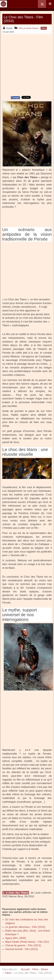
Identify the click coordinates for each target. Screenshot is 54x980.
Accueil (25, 969)
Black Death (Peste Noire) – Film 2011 (27, 942)
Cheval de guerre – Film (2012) (23, 945)
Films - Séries (40, 969)
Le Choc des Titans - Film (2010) (23, 19)
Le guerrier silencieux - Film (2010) (25, 927)
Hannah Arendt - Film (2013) (22, 949)
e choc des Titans (17, 893)
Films (8, 973)
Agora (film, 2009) (15, 938)
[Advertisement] (27, 65)
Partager (15, 98)
